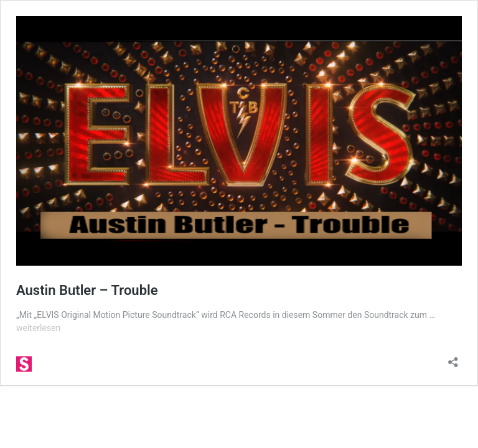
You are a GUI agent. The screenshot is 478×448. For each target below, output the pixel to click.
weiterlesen (38, 328)
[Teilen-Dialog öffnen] (453, 358)
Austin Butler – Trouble (87, 290)
